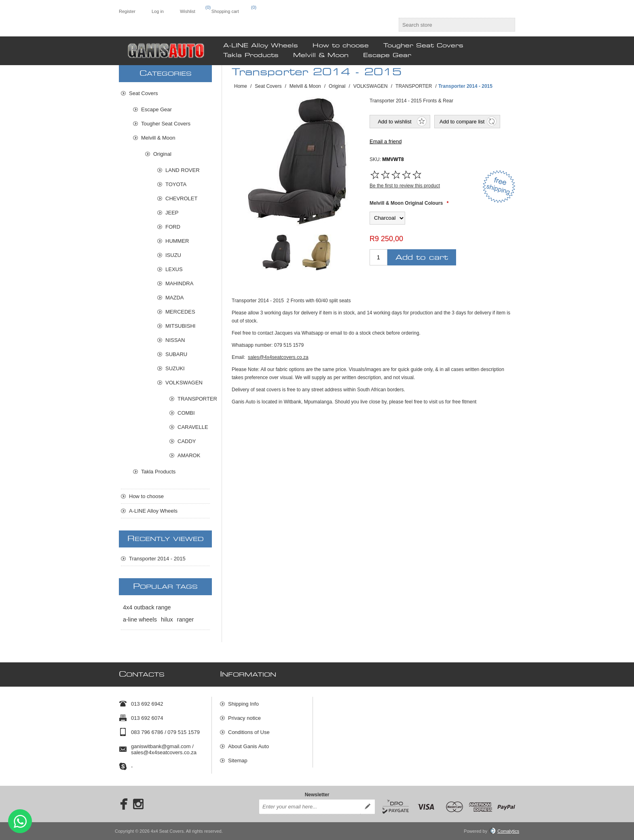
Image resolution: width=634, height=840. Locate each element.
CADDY (187, 441)
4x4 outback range (147, 607)
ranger (186, 619)
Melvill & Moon (158, 138)
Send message (20, 821)
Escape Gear (156, 109)
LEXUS (174, 269)
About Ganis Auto (248, 746)
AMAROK (189, 455)
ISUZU (173, 255)
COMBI (186, 413)
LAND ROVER (183, 170)
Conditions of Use (249, 732)
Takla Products (158, 472)
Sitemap (238, 760)
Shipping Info (243, 704)
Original (162, 154)
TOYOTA (176, 184)
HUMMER (177, 241)
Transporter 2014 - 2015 (157, 559)
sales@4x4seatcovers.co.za (278, 357)
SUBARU (176, 354)
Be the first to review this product (405, 186)
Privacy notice (244, 718)
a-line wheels (140, 619)
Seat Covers (144, 93)
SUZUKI (175, 368)
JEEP (172, 213)
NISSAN (175, 340)
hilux (167, 619)
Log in (158, 11)
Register (127, 11)
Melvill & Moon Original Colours (406, 203)
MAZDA (175, 298)
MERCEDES (180, 312)
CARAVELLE (193, 427)
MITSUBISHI (180, 326)
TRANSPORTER (194, 399)
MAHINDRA (179, 283)
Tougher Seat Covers (166, 124)
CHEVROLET (181, 198)
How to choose (146, 496)
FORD (173, 227)
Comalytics (504, 831)
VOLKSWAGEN (184, 383)
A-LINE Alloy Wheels (153, 511)
